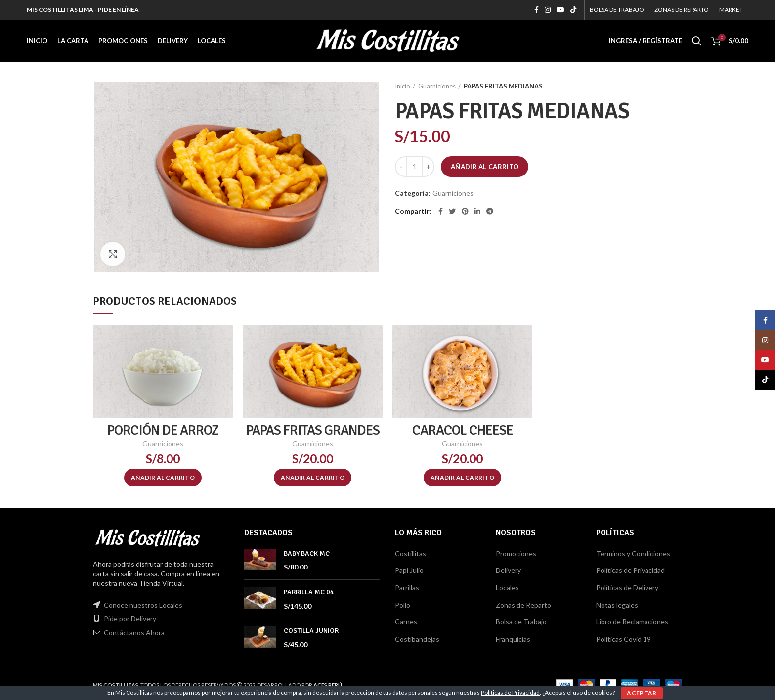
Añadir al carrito (485, 167)
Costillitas (410, 553)
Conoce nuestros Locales (143, 605)
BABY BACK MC (307, 553)
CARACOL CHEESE (463, 430)
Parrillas (407, 588)
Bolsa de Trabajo (521, 622)
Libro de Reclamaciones (632, 622)
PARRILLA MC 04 (309, 592)
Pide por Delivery (130, 619)
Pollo (403, 605)
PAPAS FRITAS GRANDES (313, 430)
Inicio (403, 86)
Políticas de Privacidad (630, 570)
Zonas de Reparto (523, 605)
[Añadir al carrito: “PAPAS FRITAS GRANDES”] (313, 478)
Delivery (508, 570)
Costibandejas (417, 639)
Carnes (406, 622)
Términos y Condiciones (633, 553)
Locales (507, 588)
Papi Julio (409, 570)
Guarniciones (437, 86)
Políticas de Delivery (627, 588)
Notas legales (617, 605)
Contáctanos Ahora (134, 633)
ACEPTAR (642, 693)
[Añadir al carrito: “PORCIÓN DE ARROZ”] (163, 478)
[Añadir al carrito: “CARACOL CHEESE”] (462, 478)
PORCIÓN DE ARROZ (163, 430)
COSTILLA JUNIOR (311, 631)
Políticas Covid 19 (624, 639)
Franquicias (513, 639)
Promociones (516, 553)
